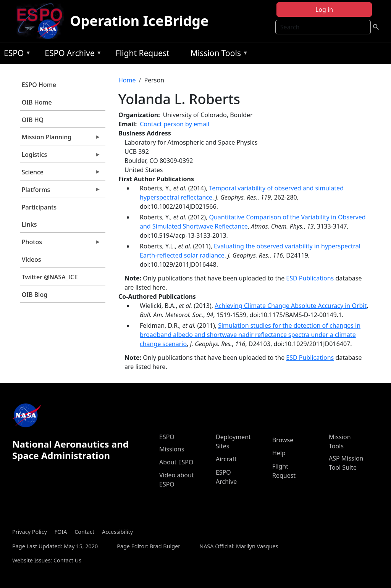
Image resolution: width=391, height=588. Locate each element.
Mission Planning (60, 139)
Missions (172, 449)
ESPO (15, 54)
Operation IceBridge (139, 21)
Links (29, 224)
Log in (324, 10)
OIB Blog (35, 295)
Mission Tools (217, 54)
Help (279, 453)
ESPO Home (39, 85)
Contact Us (67, 560)
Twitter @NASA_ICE (50, 277)
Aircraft (226, 459)
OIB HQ (33, 120)
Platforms (60, 192)
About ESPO (176, 462)
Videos (32, 259)
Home (127, 80)
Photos (60, 244)
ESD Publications (310, 278)
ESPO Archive (71, 54)
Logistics (60, 156)
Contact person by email (174, 124)
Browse (283, 440)
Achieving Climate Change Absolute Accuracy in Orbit (291, 306)
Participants (39, 207)
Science (60, 174)
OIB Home (37, 102)
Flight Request (143, 53)
